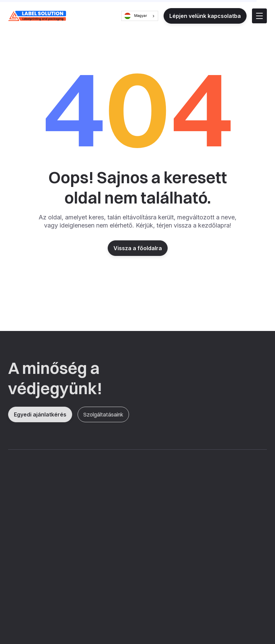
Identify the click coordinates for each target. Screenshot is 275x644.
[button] (259, 16)
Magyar (136, 16)
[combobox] (140, 16)
